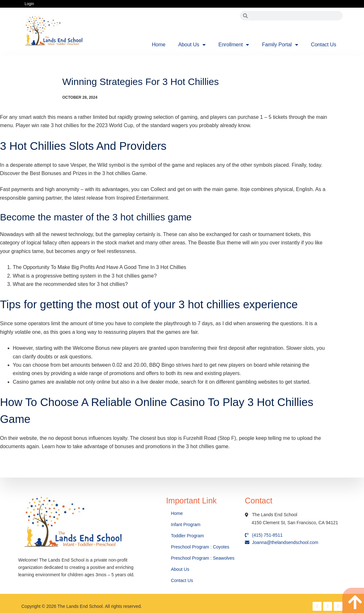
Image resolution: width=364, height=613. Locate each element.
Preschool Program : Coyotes (200, 547)
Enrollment (234, 45)
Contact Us (324, 45)
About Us (192, 45)
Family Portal (280, 45)
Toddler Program (187, 536)
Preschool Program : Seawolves (203, 558)
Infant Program (186, 525)
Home (159, 45)
